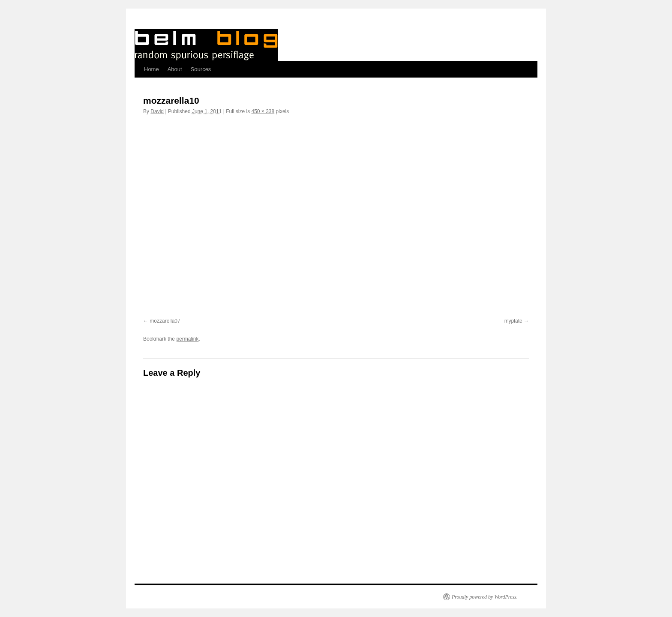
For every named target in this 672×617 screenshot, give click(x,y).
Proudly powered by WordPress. (485, 597)
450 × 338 (263, 111)
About (175, 69)
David (157, 111)
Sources (201, 69)
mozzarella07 (165, 321)
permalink (187, 339)
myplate (513, 321)
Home (151, 69)
